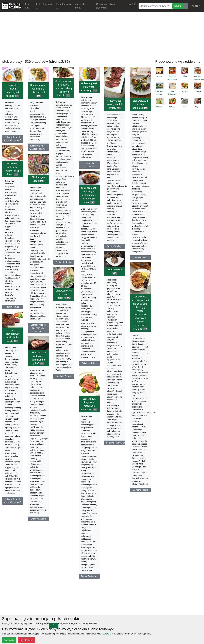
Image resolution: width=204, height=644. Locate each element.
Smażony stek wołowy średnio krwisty (115, 104)
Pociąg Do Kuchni (64, 262)
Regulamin (106, 6)
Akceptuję (9, 640)
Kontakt (132, 4)
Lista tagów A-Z (64, 6)
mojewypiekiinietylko (115, 443)
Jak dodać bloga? (81, 6)
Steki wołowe (115, 271)
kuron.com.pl (13, 307)
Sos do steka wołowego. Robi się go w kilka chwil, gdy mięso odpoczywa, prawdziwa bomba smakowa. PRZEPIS (140, 313)
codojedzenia (140, 258)
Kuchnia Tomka (64, 377)
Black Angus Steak (38, 179)
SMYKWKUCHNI (38, 520)
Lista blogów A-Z (44, 6)
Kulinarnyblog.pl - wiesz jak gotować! (13, 139)
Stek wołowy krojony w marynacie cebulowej (89, 405)
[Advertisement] (102, 35)
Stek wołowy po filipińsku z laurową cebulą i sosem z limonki (64, 88)
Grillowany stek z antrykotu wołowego (89, 87)
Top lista (27, 6)
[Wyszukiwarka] (156, 6)
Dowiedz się (107, 634)
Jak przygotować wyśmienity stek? (13, 335)
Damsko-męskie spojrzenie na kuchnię (38, 328)
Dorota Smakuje (115, 246)
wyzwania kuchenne (89, 165)
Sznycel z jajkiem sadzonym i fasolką (13, 91)
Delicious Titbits (89, 363)
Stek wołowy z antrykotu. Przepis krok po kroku (13, 169)
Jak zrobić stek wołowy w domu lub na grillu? (38, 359)
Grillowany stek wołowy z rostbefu (64, 295)
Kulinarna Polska (140, 490)
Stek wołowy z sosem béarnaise (140, 104)
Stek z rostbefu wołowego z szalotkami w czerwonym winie (89, 195)
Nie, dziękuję (26, 640)
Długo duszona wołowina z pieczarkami (38, 91)
